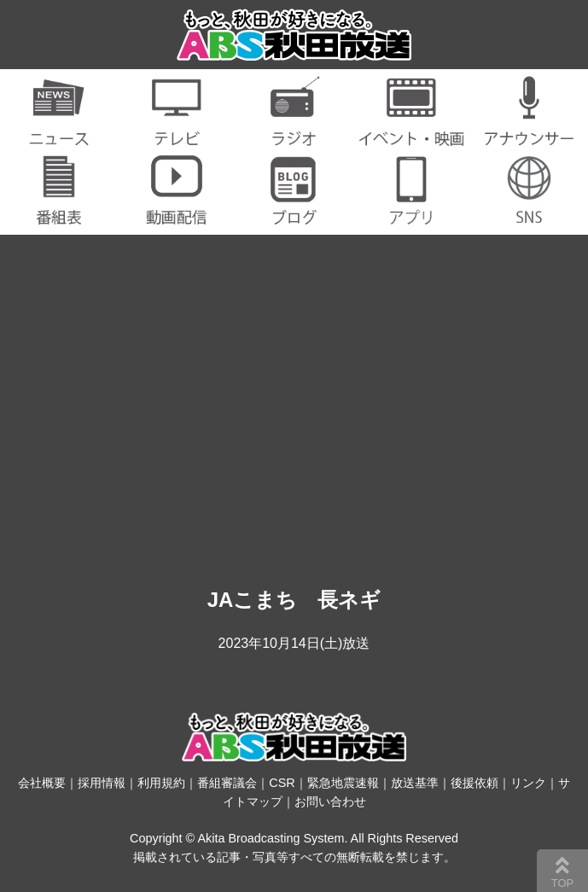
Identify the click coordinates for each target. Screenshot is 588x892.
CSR (282, 783)
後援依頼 (474, 783)
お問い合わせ (330, 802)
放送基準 (415, 783)
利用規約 (161, 783)
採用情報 (102, 783)
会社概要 (42, 783)
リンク (528, 783)
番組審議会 (227, 783)
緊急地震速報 (343, 783)
